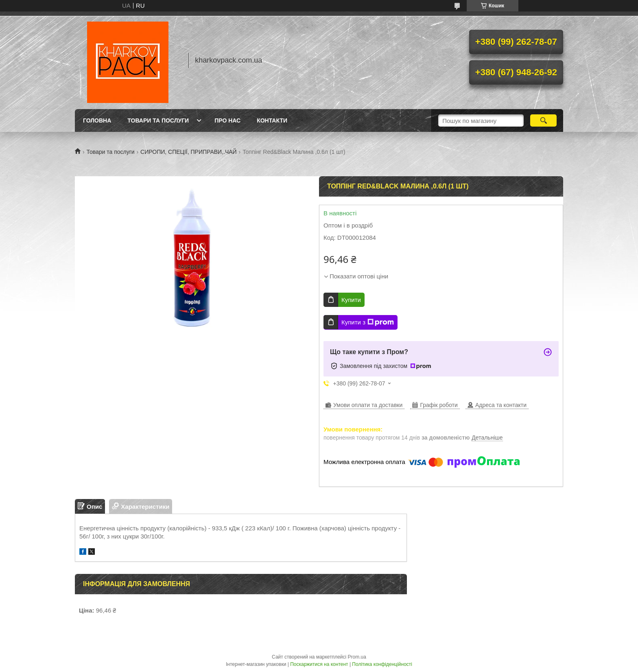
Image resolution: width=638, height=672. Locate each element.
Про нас (227, 120)
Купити (351, 300)
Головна (97, 120)
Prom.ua (357, 657)
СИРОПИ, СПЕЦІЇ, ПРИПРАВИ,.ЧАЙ (189, 152)
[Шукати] (543, 120)
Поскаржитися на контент (319, 664)
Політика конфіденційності (382, 664)
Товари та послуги (158, 120)
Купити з (368, 322)
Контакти (272, 120)
